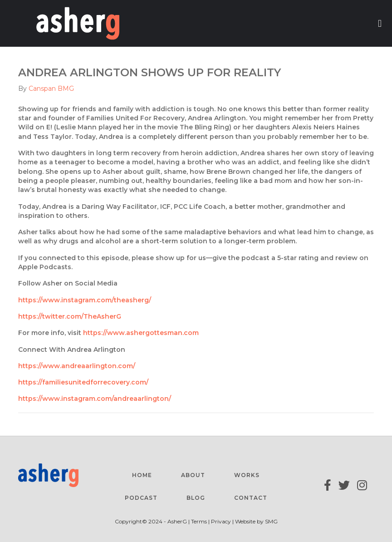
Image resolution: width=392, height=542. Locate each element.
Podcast (141, 498)
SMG (271, 521)
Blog (196, 498)
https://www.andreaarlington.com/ (77, 366)
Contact (251, 498)
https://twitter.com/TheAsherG (70, 316)
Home (142, 475)
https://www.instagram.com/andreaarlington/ (95, 399)
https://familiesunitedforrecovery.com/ (83, 382)
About (193, 475)
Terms (200, 521)
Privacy (221, 521)
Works (247, 475)
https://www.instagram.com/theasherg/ (85, 300)
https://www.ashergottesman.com (141, 333)
